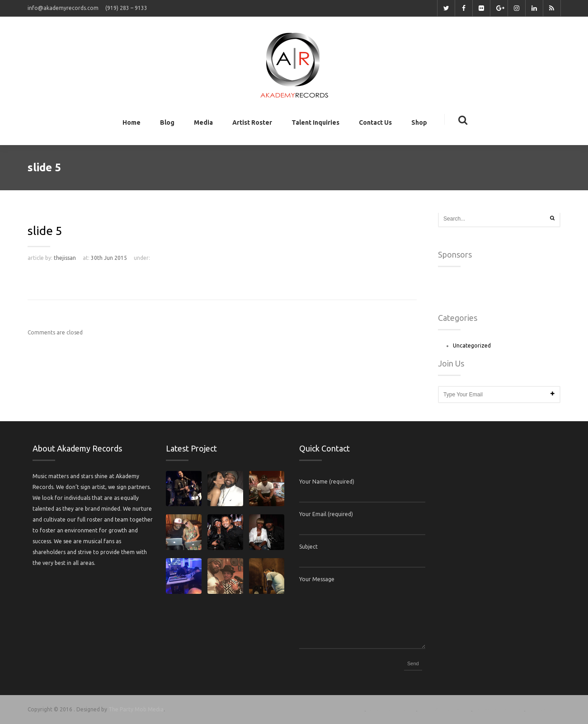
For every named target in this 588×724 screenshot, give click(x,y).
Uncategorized (472, 346)
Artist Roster (252, 124)
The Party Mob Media (136, 709)
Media (203, 124)
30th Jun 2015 (109, 258)
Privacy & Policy (498, 709)
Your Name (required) (327, 482)
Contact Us (375, 124)
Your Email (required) (326, 514)
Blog (167, 124)
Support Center (391, 709)
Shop (419, 124)
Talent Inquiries (315, 124)
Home (132, 124)
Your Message (317, 579)
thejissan (65, 258)
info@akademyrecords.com (63, 8)
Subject (308, 547)
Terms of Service (444, 709)
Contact (541, 709)
